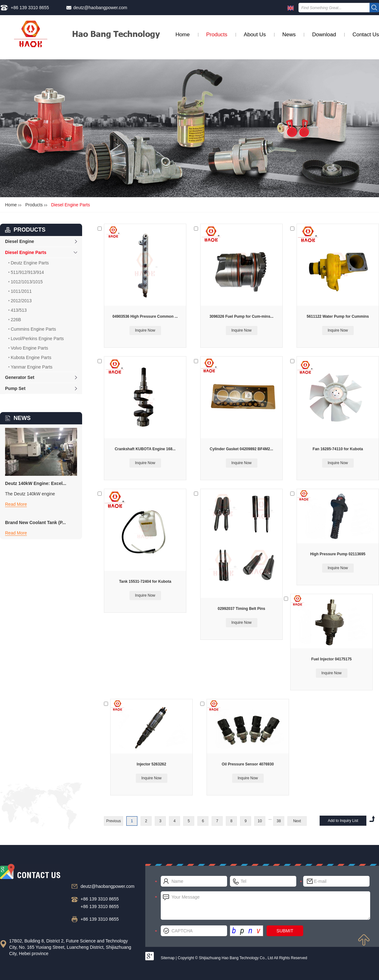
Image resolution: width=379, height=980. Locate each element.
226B (16, 320)
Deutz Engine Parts (30, 263)
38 (279, 821)
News (289, 35)
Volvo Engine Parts (29, 348)
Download (324, 35)
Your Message (265, 906)
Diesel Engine (20, 241)
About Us (255, 35)
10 (260, 821)
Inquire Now (145, 330)
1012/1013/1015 (27, 282)
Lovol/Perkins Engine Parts (37, 339)
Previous (114, 821)
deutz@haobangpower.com (100, 8)
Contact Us (366, 35)
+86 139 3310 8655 (30, 8)
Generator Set (20, 377)
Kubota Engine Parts (31, 357)
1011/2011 (21, 291)
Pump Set (15, 388)
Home (182, 35)
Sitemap (168, 958)
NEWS (22, 418)
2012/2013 (21, 301)
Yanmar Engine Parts (32, 367)
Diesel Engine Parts (71, 205)
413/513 (19, 310)
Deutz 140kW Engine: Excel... (36, 483)
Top (364, 940)
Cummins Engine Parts (33, 329)
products (30, 230)
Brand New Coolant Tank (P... (35, 522)
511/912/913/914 (27, 272)
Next (297, 821)
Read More (16, 504)
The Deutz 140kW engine (30, 494)
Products (217, 35)
